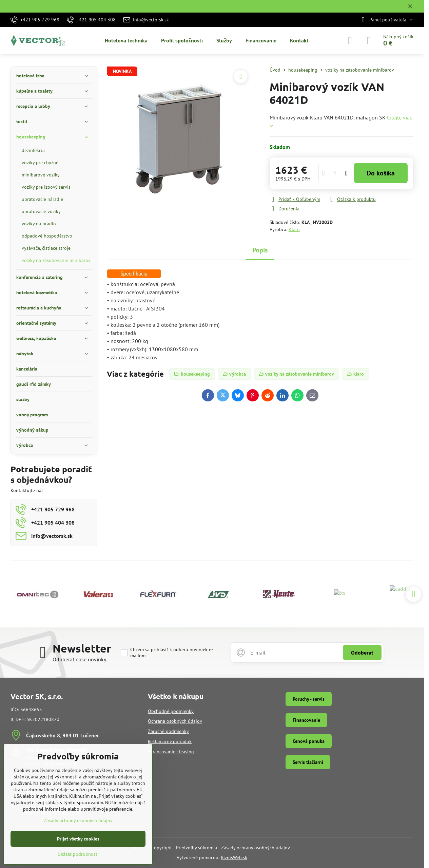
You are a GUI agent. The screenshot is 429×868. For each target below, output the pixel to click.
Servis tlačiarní (308, 762)
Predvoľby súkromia (197, 848)
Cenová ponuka (309, 741)
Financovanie (306, 720)
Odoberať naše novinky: (80, 659)
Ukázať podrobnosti (78, 854)
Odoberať (362, 653)
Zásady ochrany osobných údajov (256, 848)
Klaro (294, 229)
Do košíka (381, 173)
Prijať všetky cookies (78, 839)
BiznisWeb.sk (234, 857)
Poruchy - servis (309, 699)
